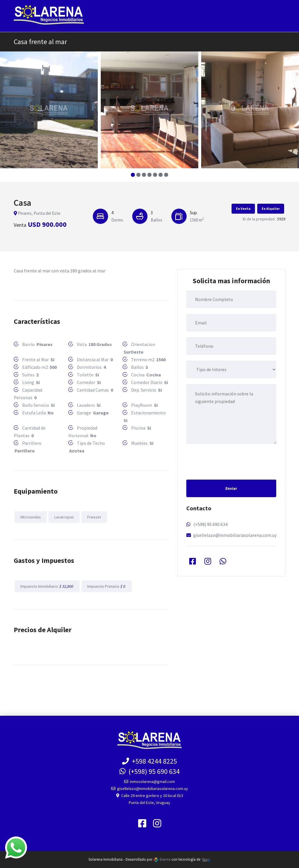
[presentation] (231, 461)
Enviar (231, 488)
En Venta (243, 209)
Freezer (94, 517)
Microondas (31, 517)
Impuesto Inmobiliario (47, 586)
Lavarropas (64, 517)
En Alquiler (271, 209)
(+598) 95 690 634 (210, 524)
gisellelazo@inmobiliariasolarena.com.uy (235, 535)
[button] (133, 175)
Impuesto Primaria (107, 586)
